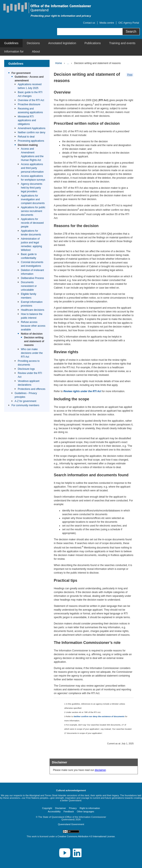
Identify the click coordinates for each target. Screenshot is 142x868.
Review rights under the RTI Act (82, 391)
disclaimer (100, 770)
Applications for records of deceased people (32, 223)
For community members (25, 405)
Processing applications (31, 141)
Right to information (90, 808)
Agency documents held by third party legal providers (32, 188)
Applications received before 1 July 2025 (30, 86)
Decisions (33, 43)
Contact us (89, 23)
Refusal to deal (26, 137)
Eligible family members (29, 296)
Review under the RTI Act (30, 375)
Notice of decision (32, 334)
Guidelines (11, 43)
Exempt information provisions (32, 304)
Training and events (122, 43)
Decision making (28, 145)
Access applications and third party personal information (32, 168)
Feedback (69, 812)
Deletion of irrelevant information (32, 272)
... (68, 63)
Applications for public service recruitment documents (33, 211)
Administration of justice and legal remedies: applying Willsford (31, 244)
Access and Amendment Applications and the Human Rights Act (32, 154)
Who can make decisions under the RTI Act (32, 353)
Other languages (85, 812)
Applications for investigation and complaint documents (33, 199)
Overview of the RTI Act (31, 100)
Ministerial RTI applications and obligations (27, 120)
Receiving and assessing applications (30, 110)
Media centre (107, 23)
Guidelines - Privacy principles (26, 395)
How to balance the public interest (32, 316)
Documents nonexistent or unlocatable (29, 286)
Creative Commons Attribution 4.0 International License (86, 836)
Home (59, 63)
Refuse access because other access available (33, 326)
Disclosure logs (26, 369)
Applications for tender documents (31, 233)
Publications (93, 43)
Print (130, 75)
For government (21, 73)
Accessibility (54, 812)
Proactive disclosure (29, 104)
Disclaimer (60, 808)
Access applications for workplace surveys (33, 178)
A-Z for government (25, 401)
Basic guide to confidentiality (29, 256)
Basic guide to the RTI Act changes (30, 94)
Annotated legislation (62, 43)
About (36, 51)
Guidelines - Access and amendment (29, 79)
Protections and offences (32, 389)
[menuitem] (11, 43)
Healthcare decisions (33, 310)
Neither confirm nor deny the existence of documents (99, 716)
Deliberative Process (32, 278)
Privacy (73, 808)
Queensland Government (71, 824)
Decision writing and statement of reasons (34, 341)
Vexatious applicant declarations (29, 383)
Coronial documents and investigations (32, 264)
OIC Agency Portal (129, 23)
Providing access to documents (29, 363)
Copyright (47, 808)
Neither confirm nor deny (31, 132)
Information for (14, 51)
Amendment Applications (32, 128)
